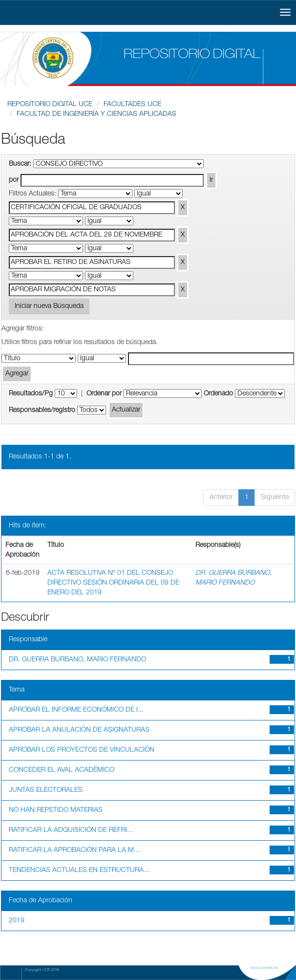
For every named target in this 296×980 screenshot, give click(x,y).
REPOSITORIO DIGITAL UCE (50, 105)
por (14, 180)
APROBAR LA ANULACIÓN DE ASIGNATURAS (79, 730)
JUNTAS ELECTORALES (46, 790)
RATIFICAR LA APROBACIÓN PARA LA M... (74, 850)
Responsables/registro (42, 411)
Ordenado (218, 394)
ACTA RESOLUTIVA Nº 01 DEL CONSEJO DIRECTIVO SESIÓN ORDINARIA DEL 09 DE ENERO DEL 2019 (113, 583)
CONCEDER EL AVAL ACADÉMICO (62, 770)
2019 (17, 921)
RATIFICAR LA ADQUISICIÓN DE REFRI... (71, 830)
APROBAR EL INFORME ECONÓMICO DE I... (76, 710)
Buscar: (20, 164)
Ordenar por (104, 394)
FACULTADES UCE (132, 105)
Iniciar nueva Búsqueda (49, 306)
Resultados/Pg (31, 394)
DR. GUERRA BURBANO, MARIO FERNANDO (77, 660)
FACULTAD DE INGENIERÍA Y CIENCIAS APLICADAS (96, 114)
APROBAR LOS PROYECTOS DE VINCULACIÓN (82, 750)
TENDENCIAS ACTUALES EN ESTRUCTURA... (79, 871)
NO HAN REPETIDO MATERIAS (56, 810)
